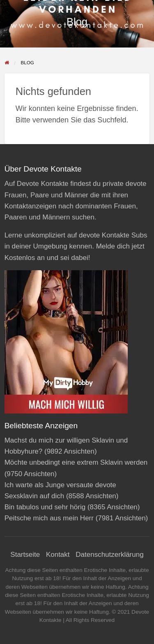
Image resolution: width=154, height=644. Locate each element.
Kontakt (58, 555)
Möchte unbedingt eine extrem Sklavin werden (76, 462)
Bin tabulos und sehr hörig (45, 507)
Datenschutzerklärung (109, 555)
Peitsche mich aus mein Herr (49, 518)
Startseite (25, 555)
